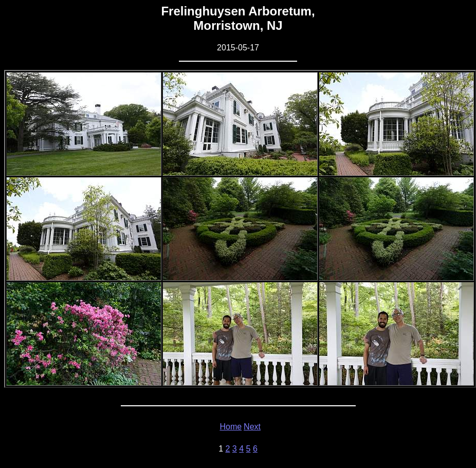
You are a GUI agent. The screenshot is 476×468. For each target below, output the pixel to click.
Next (252, 427)
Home (231, 427)
